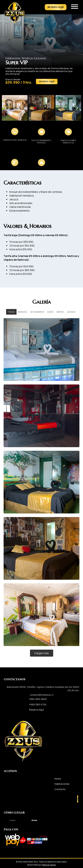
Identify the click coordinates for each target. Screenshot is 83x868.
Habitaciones (62, 784)
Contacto (60, 789)
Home (58, 779)
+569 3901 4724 (38, 704)
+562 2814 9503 (38, 699)
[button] (6, 108)
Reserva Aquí (56, 7)
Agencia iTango (49, 865)
